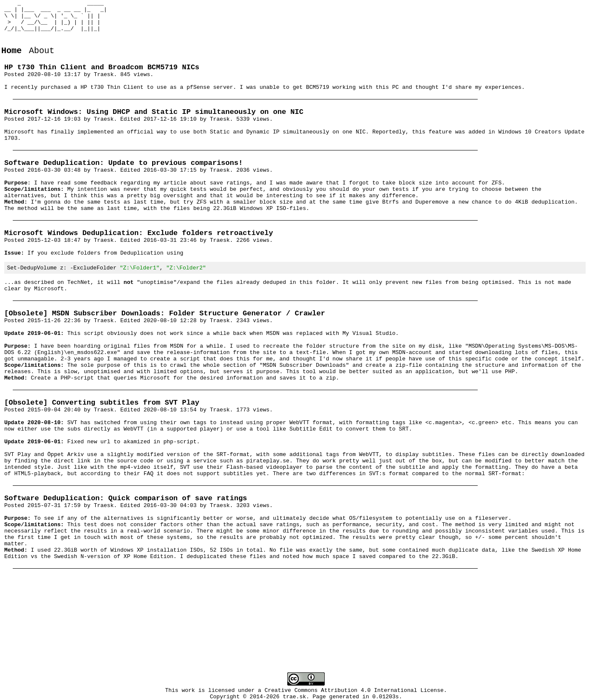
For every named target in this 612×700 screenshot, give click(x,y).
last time (122, 241)
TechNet (79, 323)
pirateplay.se (268, 531)
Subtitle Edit (311, 493)
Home (11, 61)
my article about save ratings (201, 211)
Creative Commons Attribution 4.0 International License (354, 691)
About (42, 61)
